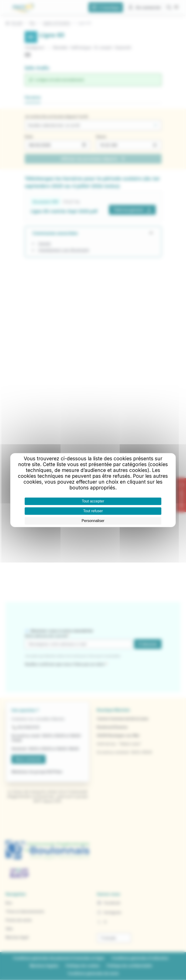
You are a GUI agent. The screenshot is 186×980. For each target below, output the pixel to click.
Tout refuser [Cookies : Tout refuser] (93, 511)
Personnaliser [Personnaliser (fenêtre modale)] (93, 521)
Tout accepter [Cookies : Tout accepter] (93, 501)
